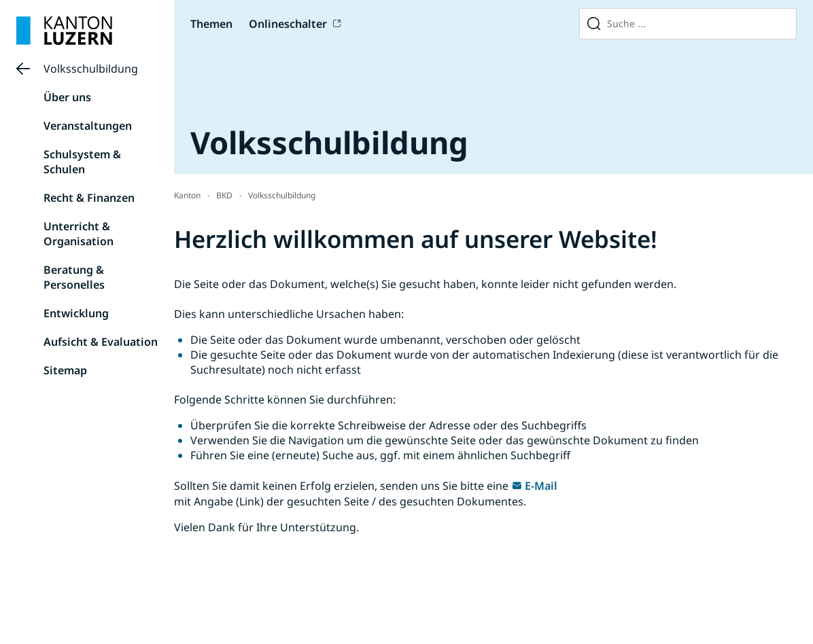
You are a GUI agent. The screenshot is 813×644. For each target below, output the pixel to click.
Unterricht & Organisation (79, 234)
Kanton (187, 195)
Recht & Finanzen (89, 198)
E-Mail (541, 486)
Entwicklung (76, 313)
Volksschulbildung (91, 69)
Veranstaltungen (88, 126)
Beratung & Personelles (74, 277)
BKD (224, 195)
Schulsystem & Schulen (82, 162)
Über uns (67, 97)
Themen (211, 24)
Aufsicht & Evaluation (101, 342)
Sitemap (65, 370)
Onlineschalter (288, 24)
